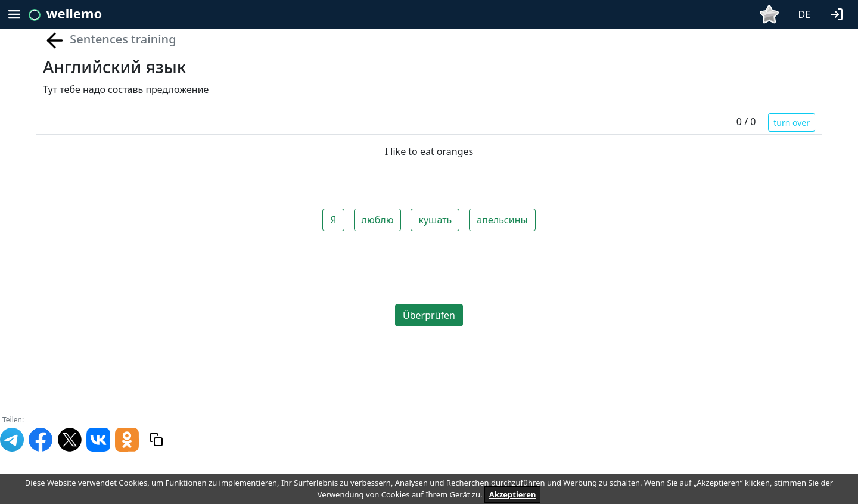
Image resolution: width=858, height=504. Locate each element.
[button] (839, 13)
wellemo (74, 13)
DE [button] (804, 14)
